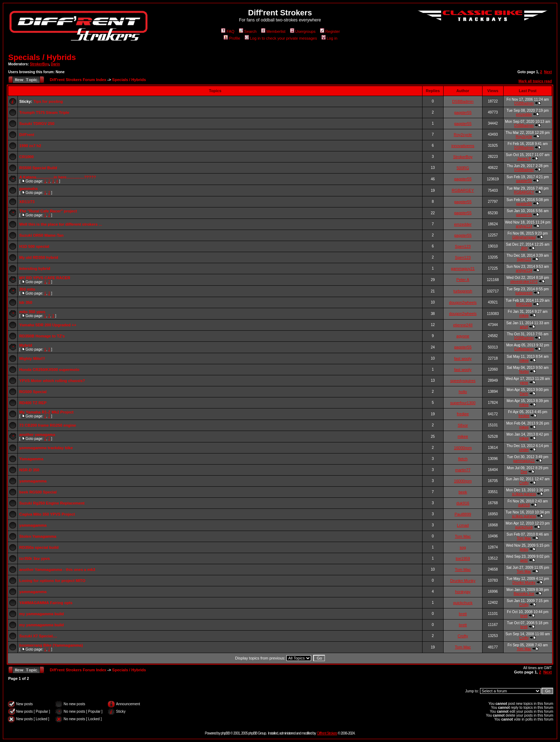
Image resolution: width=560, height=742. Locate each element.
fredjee (463, 414)
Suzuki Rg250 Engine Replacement (52, 503)
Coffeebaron (524, 349)
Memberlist (273, 31)
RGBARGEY (463, 190)
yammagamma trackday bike (46, 448)
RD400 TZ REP (33, 403)
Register (330, 31)
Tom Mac (463, 536)
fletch (463, 459)
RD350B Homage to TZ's (42, 336)
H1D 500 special (34, 246)
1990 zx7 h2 (30, 146)
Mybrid (26, 345)
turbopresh (463, 291)
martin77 (463, 470)
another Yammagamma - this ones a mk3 (57, 570)
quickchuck (524, 527)
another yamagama (37, 435)
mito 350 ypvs (32, 312)
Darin (55, 64)
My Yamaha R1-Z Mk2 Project (46, 412)
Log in (329, 38)
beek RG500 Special (38, 492)
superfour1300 (463, 403)
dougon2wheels (463, 302)
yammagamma (33, 481)
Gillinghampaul (524, 237)
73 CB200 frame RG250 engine (48, 425)
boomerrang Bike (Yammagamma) (51, 645)
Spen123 (463, 246)
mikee (524, 315)
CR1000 (26, 157)
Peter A (463, 280)
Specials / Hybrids (42, 57)
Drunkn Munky (463, 581)
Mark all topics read (535, 81)
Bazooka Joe (524, 594)
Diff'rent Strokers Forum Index (78, 80)
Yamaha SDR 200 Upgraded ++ (48, 325)
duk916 (463, 503)
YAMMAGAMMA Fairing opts (46, 603)
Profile (232, 38)
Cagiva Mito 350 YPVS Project (47, 514)
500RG (463, 168)
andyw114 (524, 226)
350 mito (27, 289)
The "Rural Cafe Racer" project (48, 211)
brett (463, 614)
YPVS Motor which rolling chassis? (52, 381)
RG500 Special (33, 392)
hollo (463, 392)
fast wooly (463, 359)
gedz (524, 560)
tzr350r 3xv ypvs (35, 558)
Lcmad (463, 525)
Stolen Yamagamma (38, 536)
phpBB (225, 733)
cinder (524, 450)
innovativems (463, 146)
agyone (463, 336)
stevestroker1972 (524, 282)
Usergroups (303, 31)
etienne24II (463, 325)
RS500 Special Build (38, 168)
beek (463, 492)
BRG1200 (524, 304)
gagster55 (463, 112)
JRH (524, 248)
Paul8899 (463, 514)
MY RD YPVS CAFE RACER (45, 278)
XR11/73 (27, 202)
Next (548, 72)
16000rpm (463, 448)
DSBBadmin (463, 101)
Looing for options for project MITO (52, 581)
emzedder (524, 114)
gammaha (28, 189)
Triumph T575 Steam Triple (44, 112)
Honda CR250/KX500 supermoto (49, 370)
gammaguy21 (463, 269)
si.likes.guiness (524, 494)
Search (248, 31)
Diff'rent (27, 135)
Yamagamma (31, 459)
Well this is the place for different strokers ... (61, 224)
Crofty (524, 483)
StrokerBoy (39, 64)
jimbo (524, 549)
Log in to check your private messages (281, 38)
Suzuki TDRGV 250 (37, 124)
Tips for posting (48, 101)
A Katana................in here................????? (58, 177)
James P (524, 159)
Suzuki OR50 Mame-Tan (41, 235)
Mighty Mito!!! (32, 359)
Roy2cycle (463, 135)
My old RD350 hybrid (39, 257)
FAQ (228, 31)
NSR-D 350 (29, 470)
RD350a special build (39, 547)
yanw (524, 383)
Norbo (524, 372)
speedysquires (463, 381)
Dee (524, 472)
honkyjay (463, 592)
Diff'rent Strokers (327, 733)
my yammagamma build (42, 614)
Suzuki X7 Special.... (38, 636)
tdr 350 (26, 302)
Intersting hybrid (35, 269)
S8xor (463, 425)
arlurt (524, 327)
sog (463, 547)
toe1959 (463, 558)
